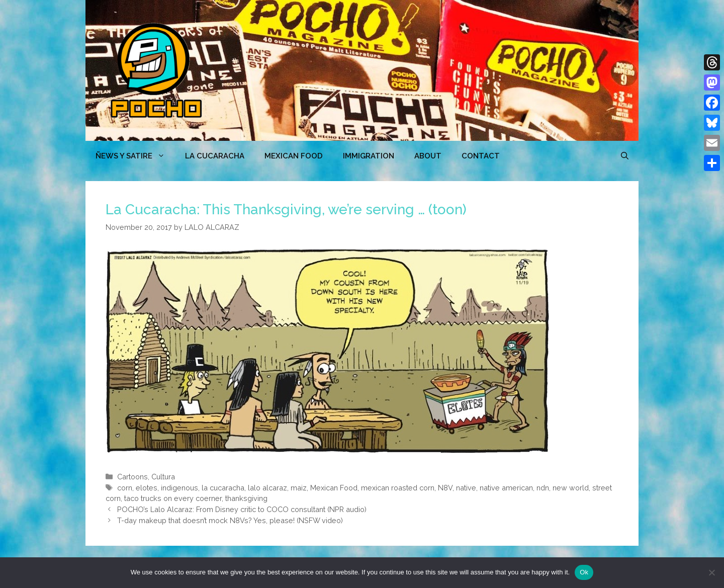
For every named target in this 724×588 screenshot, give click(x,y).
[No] (711, 572)
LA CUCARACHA (215, 156)
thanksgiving (246, 498)
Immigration (369, 156)
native (466, 488)
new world (571, 488)
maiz (299, 488)
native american (506, 488)
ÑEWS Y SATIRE (135, 156)
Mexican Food (334, 488)
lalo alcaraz (267, 488)
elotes (147, 488)
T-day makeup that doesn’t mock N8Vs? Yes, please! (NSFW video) (230, 520)
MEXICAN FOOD (294, 156)
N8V (445, 488)
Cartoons (132, 477)
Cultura (163, 477)
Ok (584, 572)
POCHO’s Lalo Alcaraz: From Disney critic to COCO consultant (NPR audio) (242, 509)
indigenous (179, 488)
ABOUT (428, 156)
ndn (543, 488)
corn (125, 488)
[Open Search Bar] (625, 156)
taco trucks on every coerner (173, 498)
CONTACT (481, 156)
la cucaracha (223, 488)
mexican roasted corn (398, 488)
